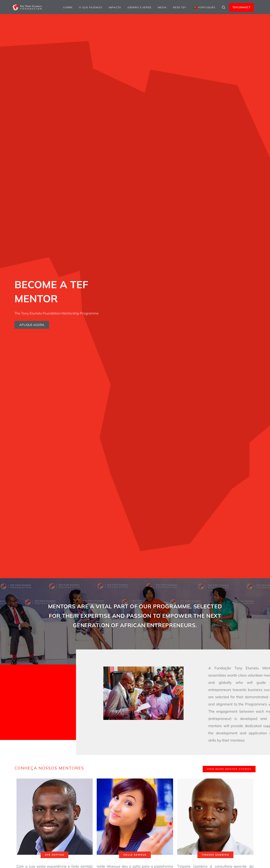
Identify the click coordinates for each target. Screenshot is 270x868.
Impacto (115, 7)
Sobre (68, 7)
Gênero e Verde (139, 7)
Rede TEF (180, 7)
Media (162, 7)
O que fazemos (91, 7)
